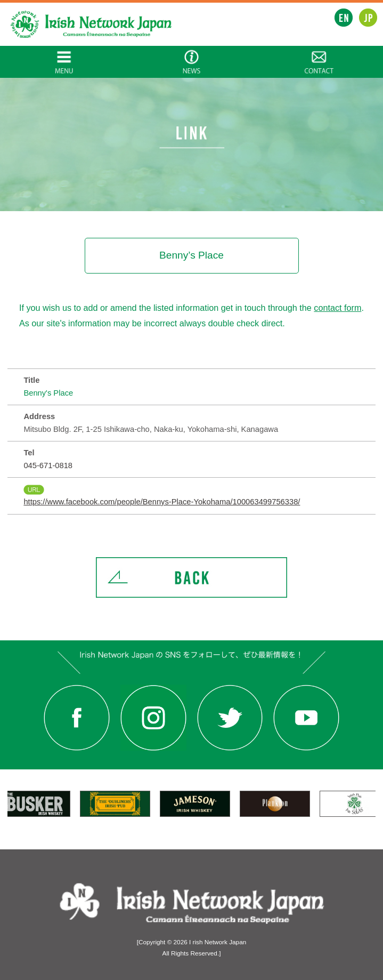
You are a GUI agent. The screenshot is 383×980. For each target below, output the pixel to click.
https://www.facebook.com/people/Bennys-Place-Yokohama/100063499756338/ (162, 502)
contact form (337, 308)
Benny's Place (48, 393)
